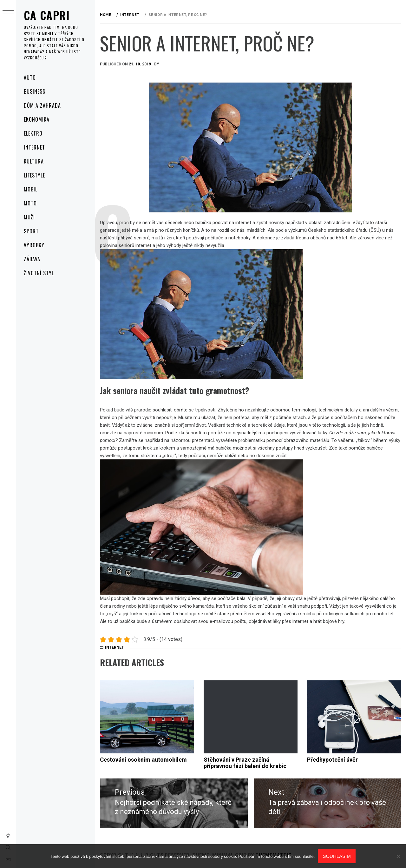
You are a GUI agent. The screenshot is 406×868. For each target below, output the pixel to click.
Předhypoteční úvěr (332, 760)
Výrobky (34, 245)
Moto (30, 203)
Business (35, 91)
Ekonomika (37, 119)
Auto (30, 77)
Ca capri (47, 15)
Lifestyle (34, 175)
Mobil (31, 189)
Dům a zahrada (42, 105)
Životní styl (39, 273)
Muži (29, 217)
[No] (398, 856)
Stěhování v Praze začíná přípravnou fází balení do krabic (245, 763)
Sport (31, 231)
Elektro (33, 133)
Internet (34, 147)
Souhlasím (337, 856)
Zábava (32, 259)
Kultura (34, 161)
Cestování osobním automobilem (143, 760)
